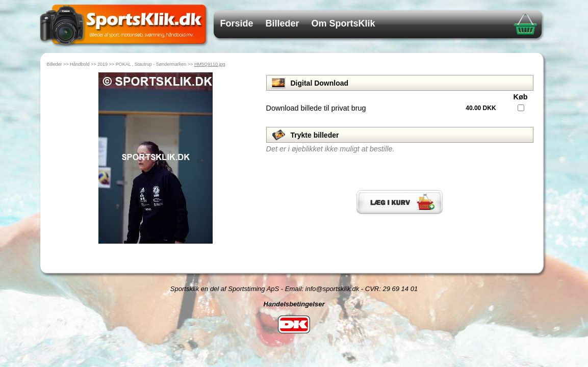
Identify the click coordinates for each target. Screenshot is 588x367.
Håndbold (80, 64)
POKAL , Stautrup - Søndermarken (151, 64)
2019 (103, 64)
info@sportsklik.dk (333, 289)
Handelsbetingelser (294, 304)
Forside (237, 23)
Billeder (283, 23)
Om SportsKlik (343, 23)
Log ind (294, 345)
